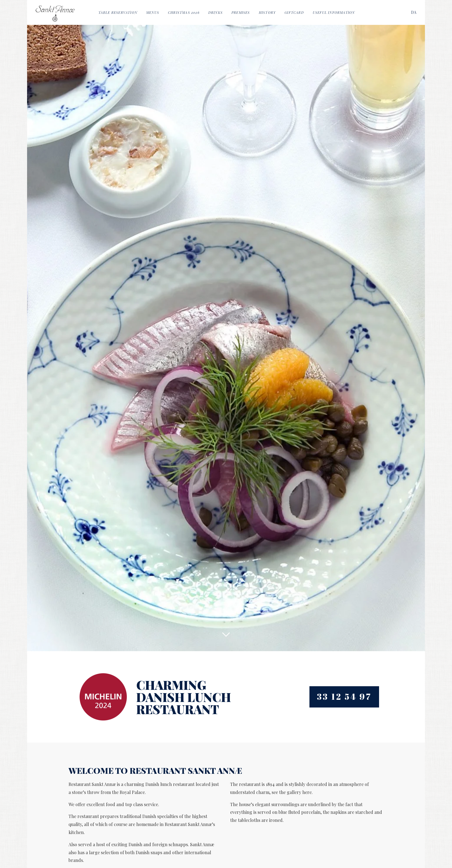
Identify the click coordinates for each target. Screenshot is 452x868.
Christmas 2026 (184, 12)
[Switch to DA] (414, 12)
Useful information (334, 12)
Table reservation (118, 12)
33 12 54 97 (344, 697)
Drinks (216, 12)
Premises (241, 12)
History (267, 12)
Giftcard (294, 12)
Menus (153, 12)
